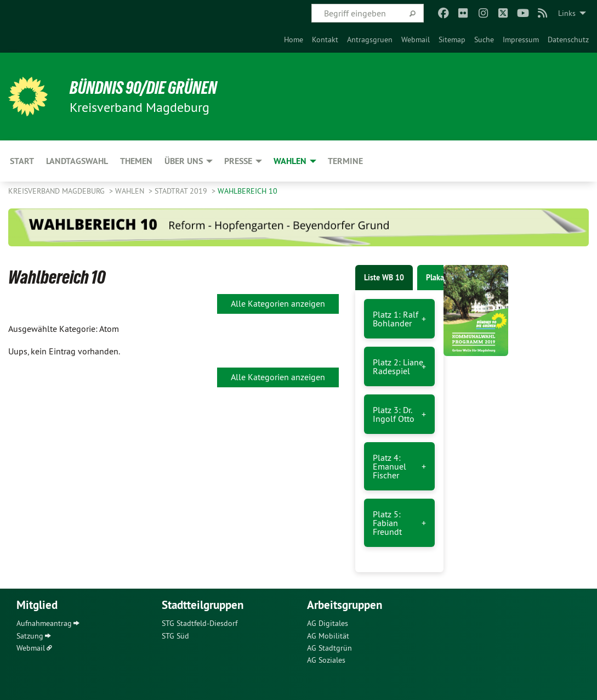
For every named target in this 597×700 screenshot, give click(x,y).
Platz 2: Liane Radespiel (398, 366)
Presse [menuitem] (238, 161)
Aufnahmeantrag (44, 623)
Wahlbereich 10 (248, 191)
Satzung (30, 636)
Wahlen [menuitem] (290, 161)
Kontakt (325, 39)
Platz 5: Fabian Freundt (387, 523)
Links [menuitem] (567, 13)
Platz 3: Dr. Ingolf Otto (394, 414)
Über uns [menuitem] (184, 161)
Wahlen (131, 191)
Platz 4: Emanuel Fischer (390, 466)
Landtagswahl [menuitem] (77, 161)
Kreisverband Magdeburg (58, 191)
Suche (484, 39)
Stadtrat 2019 (182, 191)
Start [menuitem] (22, 161)
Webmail (416, 39)
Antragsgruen (370, 39)
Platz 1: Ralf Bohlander (396, 319)
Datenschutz (568, 39)
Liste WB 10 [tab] (384, 278)
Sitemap (452, 39)
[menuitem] (294, 39)
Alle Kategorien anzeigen (278, 303)
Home (294, 39)
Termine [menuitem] (345, 161)
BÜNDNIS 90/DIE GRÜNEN (143, 88)
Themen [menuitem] (136, 161)
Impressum (521, 39)
